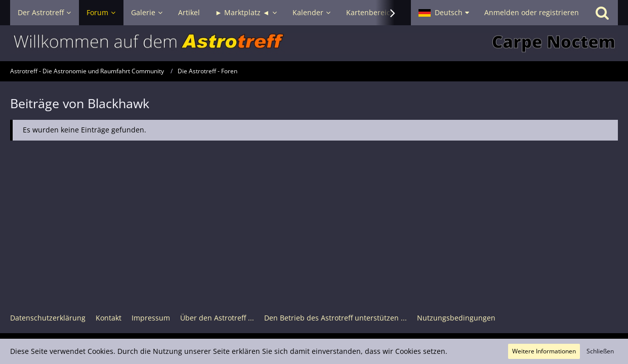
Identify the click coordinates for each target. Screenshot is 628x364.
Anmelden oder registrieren (532, 12)
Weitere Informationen (544, 351)
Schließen (600, 351)
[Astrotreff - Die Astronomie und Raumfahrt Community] (314, 43)
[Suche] (602, 13)
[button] (444, 13)
